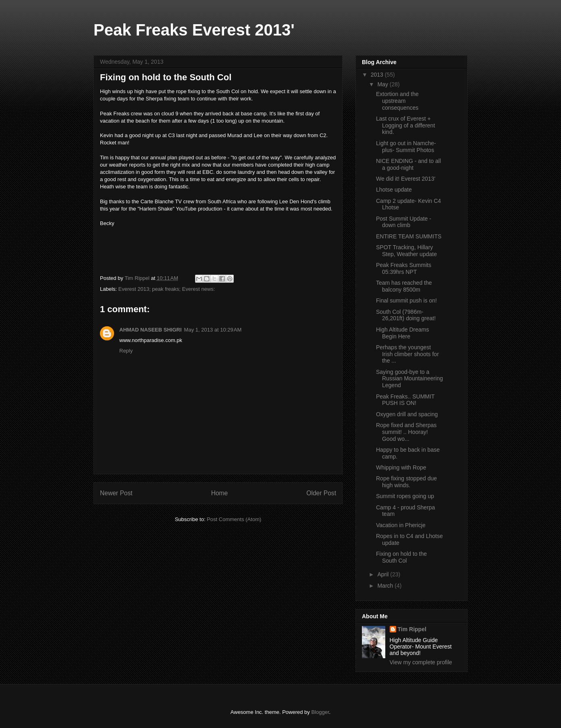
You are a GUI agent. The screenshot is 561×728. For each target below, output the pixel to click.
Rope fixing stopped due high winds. (406, 482)
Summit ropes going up (405, 496)
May (383, 84)
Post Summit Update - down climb (404, 222)
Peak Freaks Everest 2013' (194, 30)
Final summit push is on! (406, 300)
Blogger (320, 712)
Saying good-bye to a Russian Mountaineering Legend (409, 379)
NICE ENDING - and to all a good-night (408, 164)
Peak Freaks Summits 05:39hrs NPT (404, 268)
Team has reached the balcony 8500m (404, 286)
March (386, 586)
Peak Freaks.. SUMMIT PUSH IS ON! (405, 400)
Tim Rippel (412, 629)
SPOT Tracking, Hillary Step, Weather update (406, 251)
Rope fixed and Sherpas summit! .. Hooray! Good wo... (406, 432)
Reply (126, 351)
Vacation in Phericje (401, 525)
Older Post (321, 493)
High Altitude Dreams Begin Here (403, 333)
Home (220, 493)
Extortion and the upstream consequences (397, 101)
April (384, 574)
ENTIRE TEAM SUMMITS (409, 236)
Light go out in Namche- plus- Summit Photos (406, 147)
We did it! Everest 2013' (406, 179)
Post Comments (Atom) (234, 519)
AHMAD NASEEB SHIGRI (151, 330)
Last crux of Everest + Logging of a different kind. (405, 125)
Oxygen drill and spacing (407, 414)
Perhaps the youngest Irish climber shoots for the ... (407, 354)
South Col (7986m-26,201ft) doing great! (406, 315)
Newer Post (116, 493)
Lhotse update (394, 190)
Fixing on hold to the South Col (401, 557)
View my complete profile (421, 662)
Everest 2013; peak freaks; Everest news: (167, 289)
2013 (378, 75)
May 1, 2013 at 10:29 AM (213, 330)
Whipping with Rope (401, 467)
